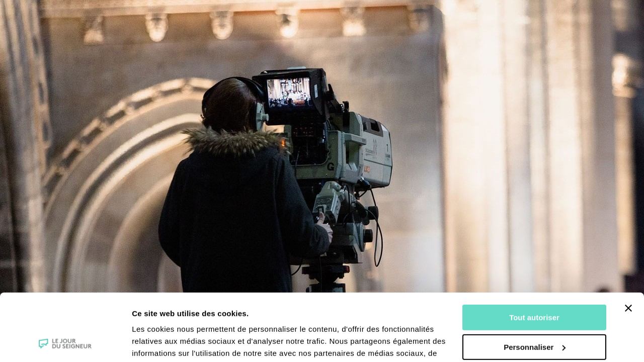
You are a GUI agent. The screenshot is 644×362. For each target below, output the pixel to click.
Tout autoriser (534, 255)
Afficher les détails (166, 342)
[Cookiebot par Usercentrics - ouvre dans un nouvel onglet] (65, 342)
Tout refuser (534, 313)
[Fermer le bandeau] (628, 245)
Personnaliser (535, 284)
